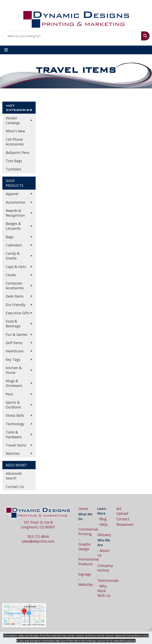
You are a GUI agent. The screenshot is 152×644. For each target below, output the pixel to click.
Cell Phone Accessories (15, 142)
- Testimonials (104, 578)
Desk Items (15, 296)
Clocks (11, 275)
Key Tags (13, 359)
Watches (13, 453)
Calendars (14, 245)
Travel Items (16, 445)
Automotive (15, 202)
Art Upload (122, 511)
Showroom (123, 524)
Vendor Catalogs (13, 120)
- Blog (102, 519)
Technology (15, 424)
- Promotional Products (85, 559)
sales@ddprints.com (38, 541)
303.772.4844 (38, 536)
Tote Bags (14, 161)
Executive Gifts (18, 313)
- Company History (104, 565)
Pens (9, 394)
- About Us (104, 553)
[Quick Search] (72, 36)
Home (83, 509)
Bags (10, 237)
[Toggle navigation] (6, 50)
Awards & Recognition (15, 213)
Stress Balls (15, 415)
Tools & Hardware (14, 434)
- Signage (85, 572)
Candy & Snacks (13, 256)
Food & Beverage (13, 324)
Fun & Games (17, 334)
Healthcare (15, 351)
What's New (15, 131)
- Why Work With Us (104, 591)
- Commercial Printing (85, 529)
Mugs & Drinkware (14, 383)
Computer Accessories (15, 285)
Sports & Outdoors (13, 405)
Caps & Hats (16, 267)
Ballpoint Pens (18, 153)
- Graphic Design (85, 544)
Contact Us (15, 487)
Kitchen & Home (14, 370)
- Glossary (104, 532)
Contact (123, 519)
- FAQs (103, 524)
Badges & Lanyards (13, 226)
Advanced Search (14, 476)
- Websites (85, 582)
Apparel (12, 194)
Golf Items (14, 343)
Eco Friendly (16, 305)
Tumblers (14, 169)
